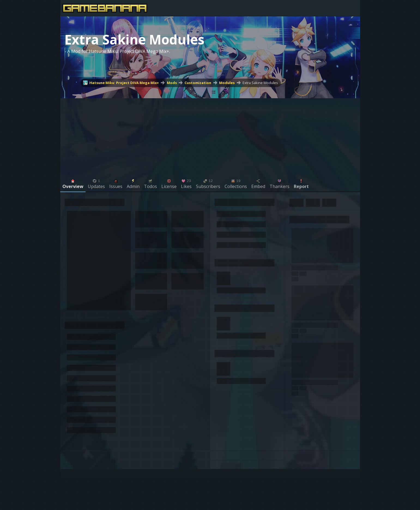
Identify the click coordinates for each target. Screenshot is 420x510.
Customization (198, 83)
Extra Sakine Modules (260, 83)
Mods (172, 83)
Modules (227, 83)
